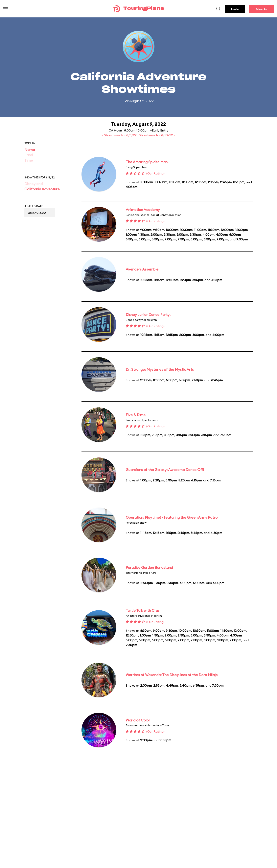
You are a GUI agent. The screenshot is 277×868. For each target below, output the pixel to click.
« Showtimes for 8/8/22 (120, 135)
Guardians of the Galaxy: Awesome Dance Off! (165, 470)
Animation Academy (143, 210)
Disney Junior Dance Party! (148, 315)
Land (29, 155)
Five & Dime (136, 415)
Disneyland (34, 184)
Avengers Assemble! (143, 269)
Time (29, 160)
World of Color (138, 720)
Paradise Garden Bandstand (149, 567)
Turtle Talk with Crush (144, 610)
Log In (235, 9)
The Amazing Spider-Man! (147, 162)
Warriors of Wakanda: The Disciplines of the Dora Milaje (172, 675)
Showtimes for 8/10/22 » (157, 135)
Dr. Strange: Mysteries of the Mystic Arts (160, 369)
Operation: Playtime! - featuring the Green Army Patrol (172, 517)
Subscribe (261, 9)
